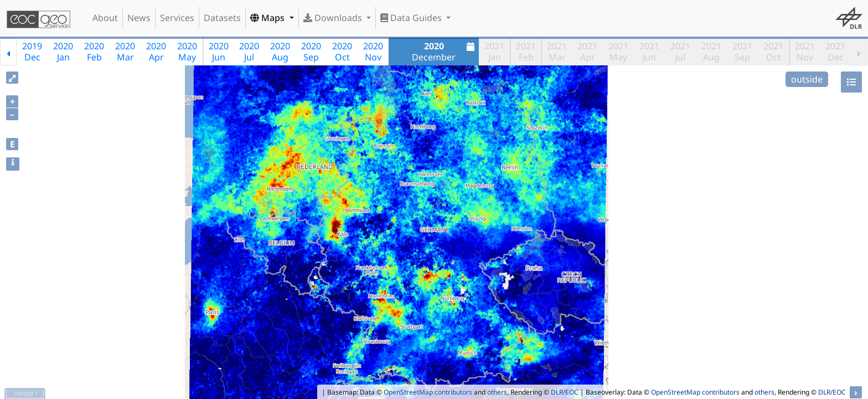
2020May (187, 52)
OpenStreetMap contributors (428, 392)
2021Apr (587, 52)
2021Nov (805, 52)
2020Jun (219, 52)
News (139, 18)
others (497, 392)
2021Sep (742, 52)
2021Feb (526, 52)
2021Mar (557, 52)
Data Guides (412, 18)
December (445, 52)
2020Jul (249, 52)
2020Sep (311, 52)
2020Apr (156, 52)
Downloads (334, 18)
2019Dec (32, 52)
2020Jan (63, 52)
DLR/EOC (565, 392)
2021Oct (773, 52)
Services (177, 18)
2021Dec (835, 52)
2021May (618, 52)
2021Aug (711, 52)
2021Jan (494, 52)
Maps (268, 18)
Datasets (222, 18)
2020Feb (94, 52)
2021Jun (649, 52)
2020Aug (280, 52)
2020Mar (125, 52)
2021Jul (680, 52)
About (105, 18)
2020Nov (373, 52)
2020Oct (342, 52)
